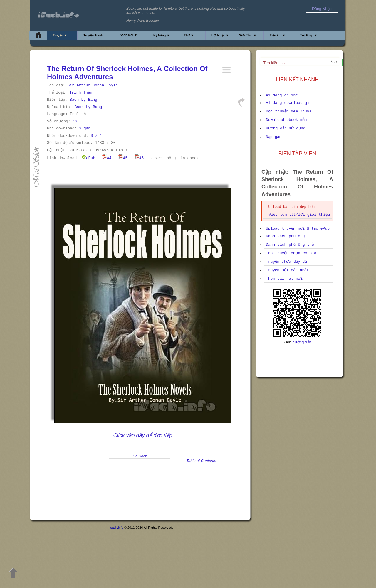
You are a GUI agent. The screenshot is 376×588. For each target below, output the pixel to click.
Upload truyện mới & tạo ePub (298, 229)
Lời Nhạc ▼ (220, 35)
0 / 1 (96, 136)
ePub (88, 158)
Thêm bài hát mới (284, 279)
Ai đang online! (283, 95)
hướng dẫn (302, 342)
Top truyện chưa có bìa (291, 253)
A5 (123, 158)
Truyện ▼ (60, 35)
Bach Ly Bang (83, 100)
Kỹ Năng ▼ (162, 35)
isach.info (116, 528)
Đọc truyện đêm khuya (289, 111)
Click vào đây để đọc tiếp (143, 435)
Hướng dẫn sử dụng (286, 128)
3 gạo (85, 128)
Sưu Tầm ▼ (248, 35)
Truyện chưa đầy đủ (286, 262)
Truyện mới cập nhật (287, 270)
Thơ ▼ (189, 35)
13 (75, 121)
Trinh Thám (81, 93)
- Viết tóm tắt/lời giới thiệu (297, 215)
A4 (107, 158)
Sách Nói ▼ (129, 35)
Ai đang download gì (288, 103)
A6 (139, 158)
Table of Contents (201, 461)
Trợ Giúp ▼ (309, 35)
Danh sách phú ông (285, 236)
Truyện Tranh (93, 35)
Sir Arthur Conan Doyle (93, 85)
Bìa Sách (140, 456)
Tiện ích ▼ (278, 35)
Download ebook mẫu (286, 120)
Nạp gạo (274, 137)
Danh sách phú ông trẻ (290, 245)
